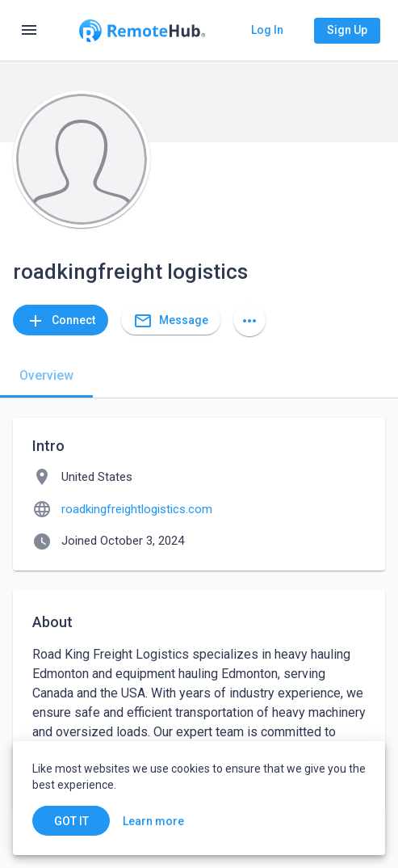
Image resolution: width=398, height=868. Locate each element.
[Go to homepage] (142, 31)
